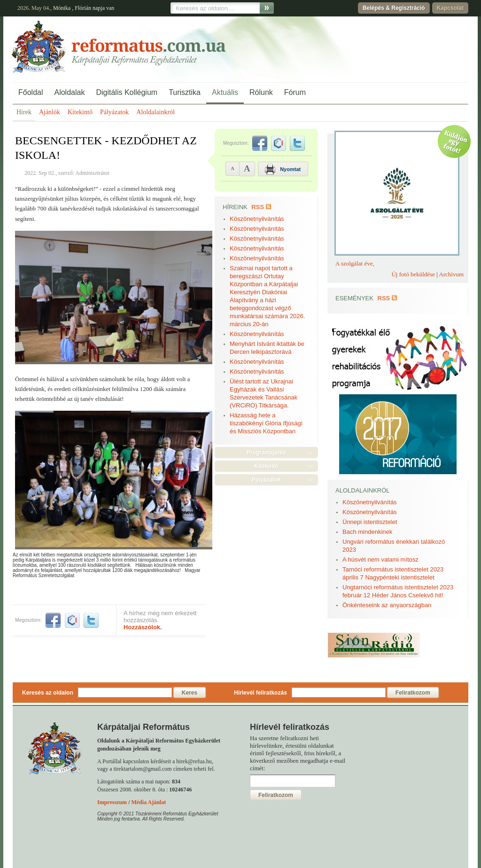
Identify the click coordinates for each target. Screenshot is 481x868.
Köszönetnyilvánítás (257, 219)
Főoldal (31, 92)
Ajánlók (50, 112)
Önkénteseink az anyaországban (387, 605)
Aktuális (225, 92)
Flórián (83, 8)
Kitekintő (80, 112)
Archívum (451, 274)
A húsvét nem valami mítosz (380, 559)
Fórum (295, 92)
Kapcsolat (450, 8)
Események (354, 298)
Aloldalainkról (155, 112)
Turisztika (185, 92)
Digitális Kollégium (127, 92)
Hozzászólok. (143, 627)
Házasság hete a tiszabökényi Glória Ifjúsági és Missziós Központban (266, 423)
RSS (258, 207)
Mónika (62, 8)
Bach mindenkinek (367, 532)
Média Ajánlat (148, 802)
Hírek (24, 112)
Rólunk (261, 92)
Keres (190, 693)
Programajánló (266, 453)
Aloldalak (69, 92)
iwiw (72, 620)
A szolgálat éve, (355, 263)
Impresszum (112, 802)
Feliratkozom (413, 693)
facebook (53, 620)
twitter (91, 620)
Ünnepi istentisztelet (370, 522)
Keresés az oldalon (48, 693)
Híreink (235, 207)
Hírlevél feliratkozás (260, 693)
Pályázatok (114, 112)
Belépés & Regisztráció (394, 8)
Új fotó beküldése (413, 274)
